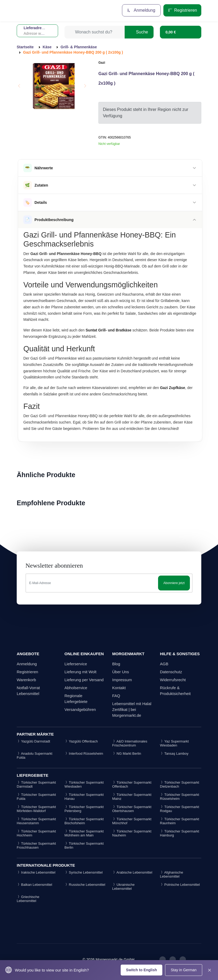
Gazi (102, 63)
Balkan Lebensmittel (34, 885)
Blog (116, 664)
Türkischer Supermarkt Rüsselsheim (180, 797)
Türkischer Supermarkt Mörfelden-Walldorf (36, 809)
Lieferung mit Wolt (80, 672)
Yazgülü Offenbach (81, 741)
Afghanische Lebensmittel (171, 874)
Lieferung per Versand (84, 680)
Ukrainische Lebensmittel (123, 887)
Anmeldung (141, 10)
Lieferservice (76, 664)
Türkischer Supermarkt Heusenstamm (36, 821)
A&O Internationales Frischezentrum (130, 743)
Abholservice (76, 688)
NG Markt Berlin (127, 754)
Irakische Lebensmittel (36, 872)
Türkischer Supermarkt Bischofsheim (84, 821)
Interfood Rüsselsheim (84, 754)
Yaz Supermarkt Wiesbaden (174, 743)
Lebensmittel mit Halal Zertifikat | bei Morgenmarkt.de (132, 709)
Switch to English (141, 970)
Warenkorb (26, 680)
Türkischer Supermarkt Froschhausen (36, 845)
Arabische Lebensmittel (132, 872)
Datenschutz (171, 672)
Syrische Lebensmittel (84, 872)
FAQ (116, 696)
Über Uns (121, 672)
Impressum (122, 680)
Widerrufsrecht (173, 680)
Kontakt (119, 688)
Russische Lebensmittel (85, 885)
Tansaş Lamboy (174, 754)
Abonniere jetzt (174, 583)
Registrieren (182, 10)
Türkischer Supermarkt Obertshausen (132, 809)
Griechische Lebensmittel (28, 899)
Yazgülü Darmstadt (33, 741)
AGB (164, 664)
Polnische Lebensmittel (180, 885)
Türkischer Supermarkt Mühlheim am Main (84, 833)
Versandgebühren (80, 709)
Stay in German (184, 970)
